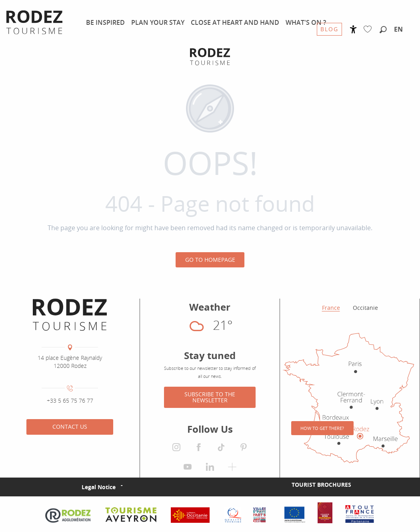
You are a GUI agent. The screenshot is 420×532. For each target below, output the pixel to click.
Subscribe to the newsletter (210, 397)
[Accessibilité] (353, 29)
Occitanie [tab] (365, 308)
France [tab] (331, 308)
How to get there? (322, 428)
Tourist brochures (321, 485)
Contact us (70, 427)
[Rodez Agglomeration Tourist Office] (210, 57)
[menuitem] (105, 22)
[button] (383, 30)
